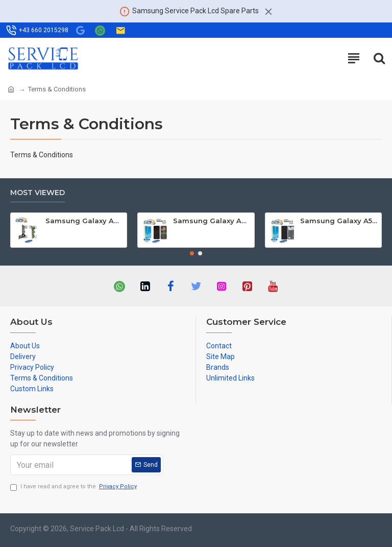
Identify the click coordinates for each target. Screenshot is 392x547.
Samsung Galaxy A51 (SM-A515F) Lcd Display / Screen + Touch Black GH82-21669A (339, 221)
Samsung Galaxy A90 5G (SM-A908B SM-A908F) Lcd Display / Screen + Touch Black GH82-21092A (212, 221)
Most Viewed (38, 193)
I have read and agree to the (74, 487)
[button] (192, 253)
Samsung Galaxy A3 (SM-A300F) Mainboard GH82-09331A (84, 221)
